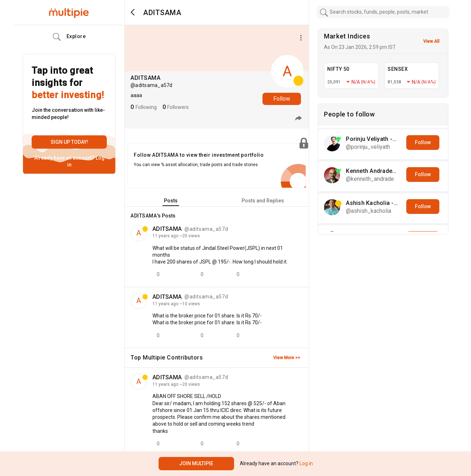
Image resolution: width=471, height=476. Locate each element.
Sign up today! (69, 142)
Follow (282, 99)
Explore (69, 37)
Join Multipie (196, 463)
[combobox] (383, 12)
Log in (306, 463)
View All (431, 41)
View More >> (287, 358)
